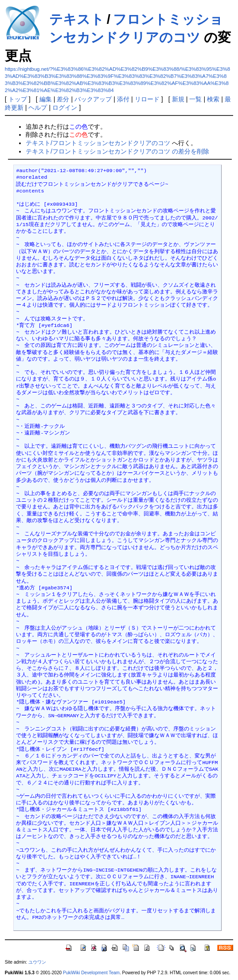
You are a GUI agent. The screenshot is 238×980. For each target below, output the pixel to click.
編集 (46, 99)
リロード (147, 99)
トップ (18, 99)
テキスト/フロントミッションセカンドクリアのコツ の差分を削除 (117, 151)
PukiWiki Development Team (91, 973)
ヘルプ (38, 108)
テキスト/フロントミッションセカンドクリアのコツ (98, 143)
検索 (213, 99)
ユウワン (37, 962)
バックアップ (93, 99)
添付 (123, 99)
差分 (63, 99)
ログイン (65, 108)
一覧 (195, 99)
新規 (178, 99)
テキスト (77, 19)
